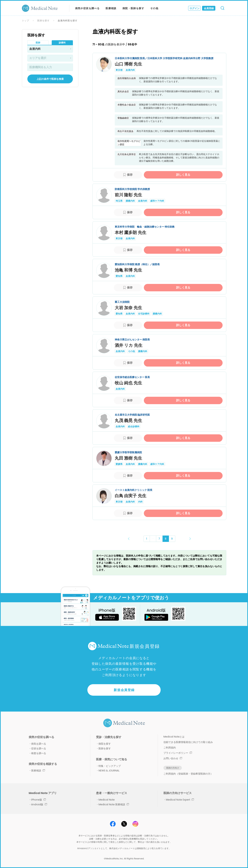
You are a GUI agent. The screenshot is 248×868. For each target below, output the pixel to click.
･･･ (153, 539)
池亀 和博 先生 (128, 270)
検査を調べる (39, 753)
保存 (130, 175)
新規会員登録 (124, 690)
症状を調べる (39, 748)
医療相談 (111, 8)
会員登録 (209, 8)
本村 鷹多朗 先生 (131, 232)
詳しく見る (183, 175)
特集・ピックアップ (110, 766)
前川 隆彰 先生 (128, 195)
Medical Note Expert (180, 800)
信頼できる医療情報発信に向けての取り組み (188, 742)
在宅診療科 (144, 314)
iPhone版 (39, 800)
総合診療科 (134, 426)
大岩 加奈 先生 (128, 308)
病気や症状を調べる (87, 8)
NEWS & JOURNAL (109, 771)
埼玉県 (119, 201)
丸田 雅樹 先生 (128, 458)
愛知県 (119, 276)
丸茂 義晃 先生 (128, 420)
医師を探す (43, 21)
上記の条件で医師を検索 (50, 79)
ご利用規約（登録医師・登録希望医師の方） (188, 774)
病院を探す (105, 744)
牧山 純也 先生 (128, 383)
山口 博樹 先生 (128, 64)
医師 (38, 43)
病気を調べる (39, 744)
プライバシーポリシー (178, 753)
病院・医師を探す (133, 8)
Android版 (39, 804)
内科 (140, 502)
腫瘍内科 (130, 201)
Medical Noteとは (174, 737)
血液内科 (130, 70)
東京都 (119, 70)
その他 (154, 8)
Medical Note (107, 800)
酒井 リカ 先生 (129, 345)
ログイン (195, 8)
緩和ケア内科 (157, 201)
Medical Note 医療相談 (114, 804)
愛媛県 (119, 464)
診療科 (62, 43)
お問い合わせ (173, 758)
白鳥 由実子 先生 (131, 496)
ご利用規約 (170, 748)
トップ (26, 21)
